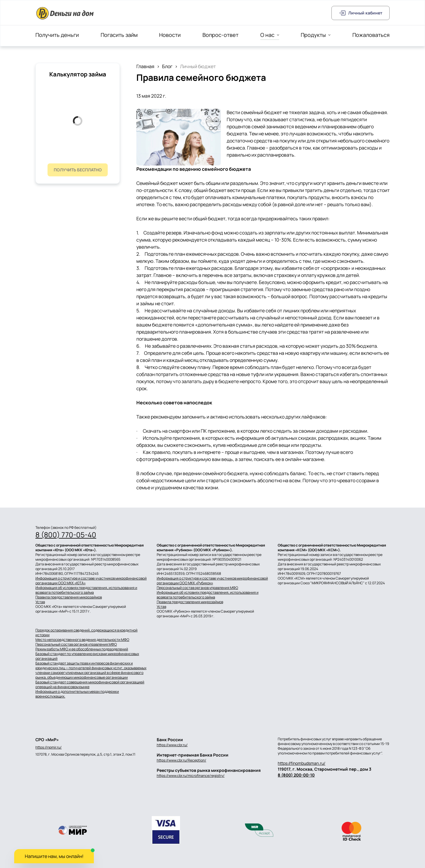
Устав (40, 602)
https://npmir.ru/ (49, 747)
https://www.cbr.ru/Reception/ (182, 760)
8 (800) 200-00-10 (296, 775)
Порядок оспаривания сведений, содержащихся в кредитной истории (86, 633)
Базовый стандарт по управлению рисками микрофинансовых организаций (87, 656)
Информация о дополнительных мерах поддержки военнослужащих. (77, 694)
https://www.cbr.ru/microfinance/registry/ (191, 776)
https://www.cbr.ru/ (172, 745)
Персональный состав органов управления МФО (197, 588)
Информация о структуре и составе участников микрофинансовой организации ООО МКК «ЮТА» (91, 581)
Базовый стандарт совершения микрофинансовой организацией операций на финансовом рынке (90, 685)
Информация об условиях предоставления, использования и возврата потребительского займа (86, 590)
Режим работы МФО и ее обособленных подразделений (82, 649)
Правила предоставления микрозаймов (69, 597)
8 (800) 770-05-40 (66, 535)
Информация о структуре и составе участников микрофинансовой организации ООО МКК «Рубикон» (212, 581)
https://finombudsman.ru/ (301, 763)
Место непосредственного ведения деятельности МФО (82, 640)
